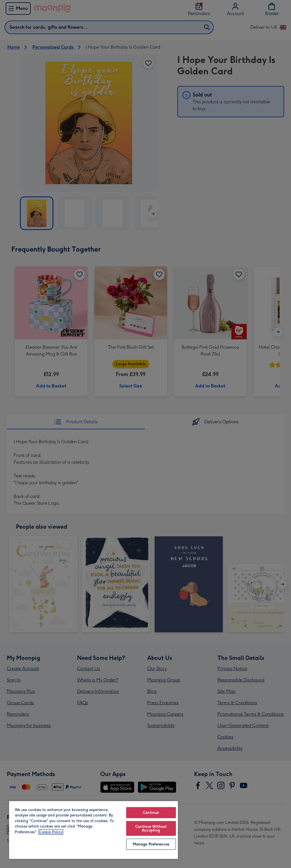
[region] (93, 830)
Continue (151, 813)
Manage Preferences (151, 844)
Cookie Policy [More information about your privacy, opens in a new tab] (51, 832)
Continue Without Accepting (151, 828)
